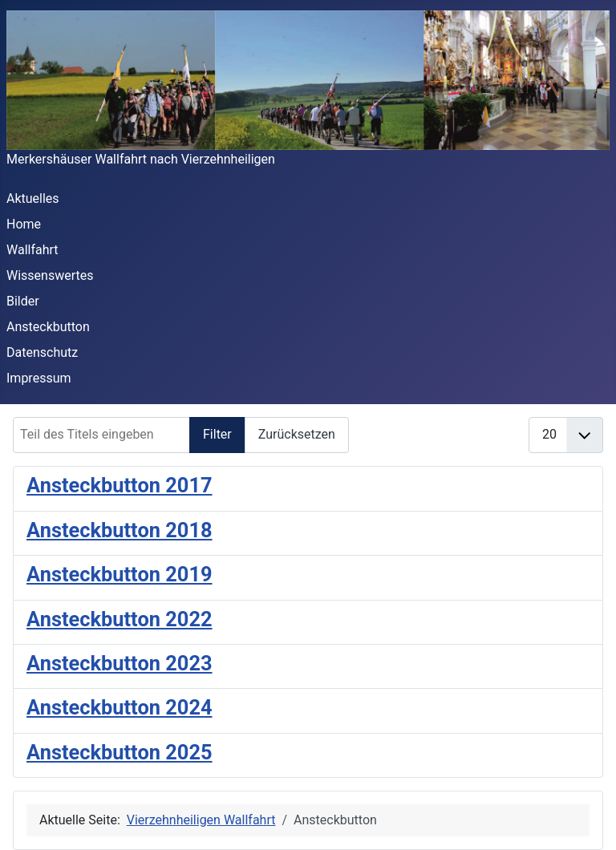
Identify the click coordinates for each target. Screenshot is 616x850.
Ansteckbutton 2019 (120, 574)
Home (24, 224)
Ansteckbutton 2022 (120, 619)
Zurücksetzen (297, 434)
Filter (217, 434)
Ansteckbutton (48, 327)
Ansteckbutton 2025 (120, 752)
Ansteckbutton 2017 (120, 485)
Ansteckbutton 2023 (120, 663)
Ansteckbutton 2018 (120, 530)
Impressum (39, 378)
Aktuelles (33, 198)
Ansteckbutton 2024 (120, 707)
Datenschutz (42, 352)
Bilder (23, 301)
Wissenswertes (50, 275)
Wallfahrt (32, 250)
